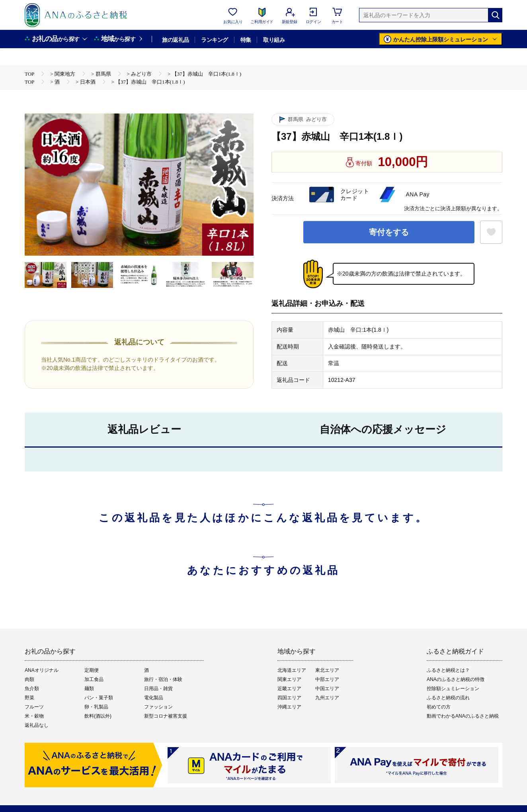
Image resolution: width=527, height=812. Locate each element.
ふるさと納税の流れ (448, 698)
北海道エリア (292, 670)
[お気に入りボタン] (491, 232)
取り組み (274, 40)
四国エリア (289, 698)
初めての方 (439, 707)
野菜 (29, 698)
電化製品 (154, 698)
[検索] (495, 15)
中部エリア (327, 679)
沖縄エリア (289, 707)
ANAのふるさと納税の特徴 (456, 679)
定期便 (92, 670)
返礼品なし (37, 725)
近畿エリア (289, 689)
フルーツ (34, 707)
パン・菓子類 (99, 698)
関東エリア (289, 679)
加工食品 (94, 679)
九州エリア (327, 698)
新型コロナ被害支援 (166, 716)
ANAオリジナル (42, 670)
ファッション (158, 707)
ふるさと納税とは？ (448, 670)
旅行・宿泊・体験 (163, 679)
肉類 (29, 679)
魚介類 (32, 689)
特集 (246, 40)
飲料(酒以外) (98, 716)
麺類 (89, 689)
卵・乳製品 (96, 707)
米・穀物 (34, 716)
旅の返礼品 (175, 40)
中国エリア (327, 689)
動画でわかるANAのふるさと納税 (463, 716)
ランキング (214, 40)
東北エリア (327, 670)
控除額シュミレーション (453, 689)
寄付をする (389, 232)
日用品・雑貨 (158, 689)
